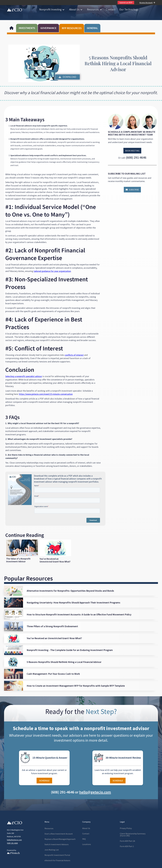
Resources (93, 9)
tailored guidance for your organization (52, 271)
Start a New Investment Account (59, 834)
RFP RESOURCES (72, 28)
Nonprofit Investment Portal (57, 855)
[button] (52, 10)
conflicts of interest (74, 355)
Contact (111, 9)
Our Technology (129, 9)
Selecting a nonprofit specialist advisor (24, 376)
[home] (15, 10)
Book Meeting (132, 151)
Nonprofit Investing (50, 9)
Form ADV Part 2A (127, 841)
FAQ (84, 839)
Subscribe (132, 190)
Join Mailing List (52, 850)
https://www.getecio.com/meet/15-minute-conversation (46, 394)
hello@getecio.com (14, 840)
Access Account (146, 3)
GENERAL (92, 28)
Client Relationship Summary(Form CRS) (133, 835)
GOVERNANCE (48, 28)
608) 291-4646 (13, 843)
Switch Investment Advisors (57, 844)
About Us (74, 9)
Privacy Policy (126, 828)
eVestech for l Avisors (57, 860)
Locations (87, 844)
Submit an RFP (126, 3)
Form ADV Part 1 (127, 846)
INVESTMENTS (27, 28)
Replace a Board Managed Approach (60, 839)
